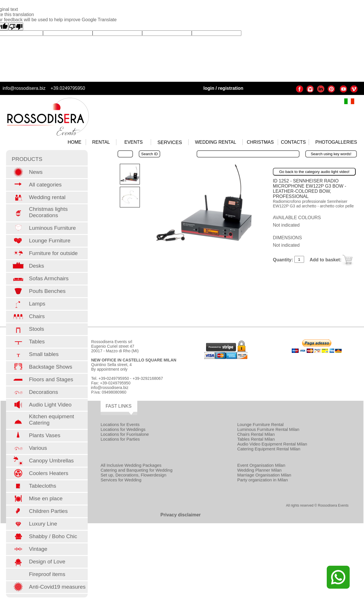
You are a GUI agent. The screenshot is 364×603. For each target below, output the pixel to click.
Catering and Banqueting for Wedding (137, 470)
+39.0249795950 (68, 88)
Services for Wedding (121, 480)
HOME (75, 142)
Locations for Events (120, 424)
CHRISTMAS (260, 142)
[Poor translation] (16, 26)
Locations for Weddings (123, 429)
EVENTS (134, 142)
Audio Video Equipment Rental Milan (272, 444)
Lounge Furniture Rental (261, 424)
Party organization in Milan (263, 480)
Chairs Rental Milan (256, 434)
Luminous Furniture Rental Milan (268, 429)
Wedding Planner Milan (260, 470)
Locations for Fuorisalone (125, 434)
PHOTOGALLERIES (336, 142)
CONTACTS (293, 142)
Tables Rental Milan (256, 439)
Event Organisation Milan (261, 465)
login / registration (223, 88)
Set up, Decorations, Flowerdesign (133, 475)
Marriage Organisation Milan (264, 475)
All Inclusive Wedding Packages (131, 465)
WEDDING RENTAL (216, 142)
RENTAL (101, 142)
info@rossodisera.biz (24, 88)
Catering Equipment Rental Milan (269, 449)
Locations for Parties (120, 439)
